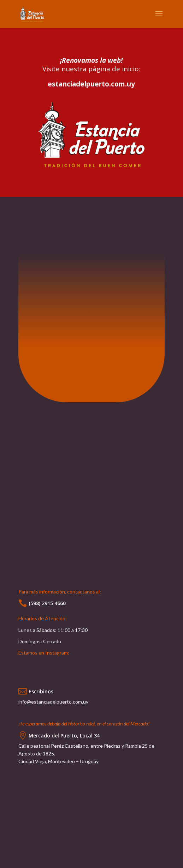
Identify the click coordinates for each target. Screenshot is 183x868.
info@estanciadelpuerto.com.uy (53, 702)
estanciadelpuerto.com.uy (91, 84)
